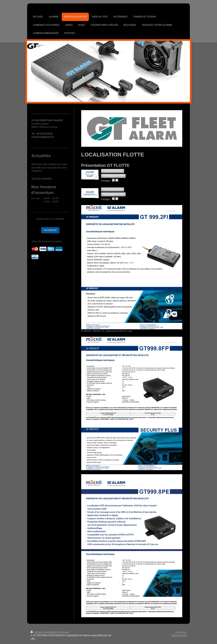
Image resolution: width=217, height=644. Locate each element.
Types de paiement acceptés (46, 241)
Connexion (181, 632)
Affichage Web (179, 635)
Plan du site (62, 632)
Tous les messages (41, 178)
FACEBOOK (50, 230)
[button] (113, 171)
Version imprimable (43, 632)
